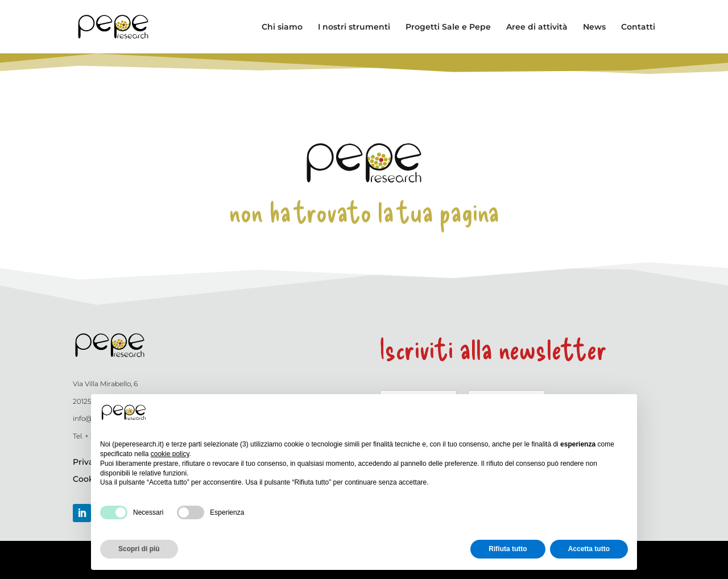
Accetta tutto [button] (589, 549)
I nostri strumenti (354, 27)
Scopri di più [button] (139, 549)
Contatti (638, 27)
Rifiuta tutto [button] (508, 549)
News (594, 27)
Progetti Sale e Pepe (448, 27)
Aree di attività (537, 27)
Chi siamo (282, 27)
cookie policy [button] (170, 454)
